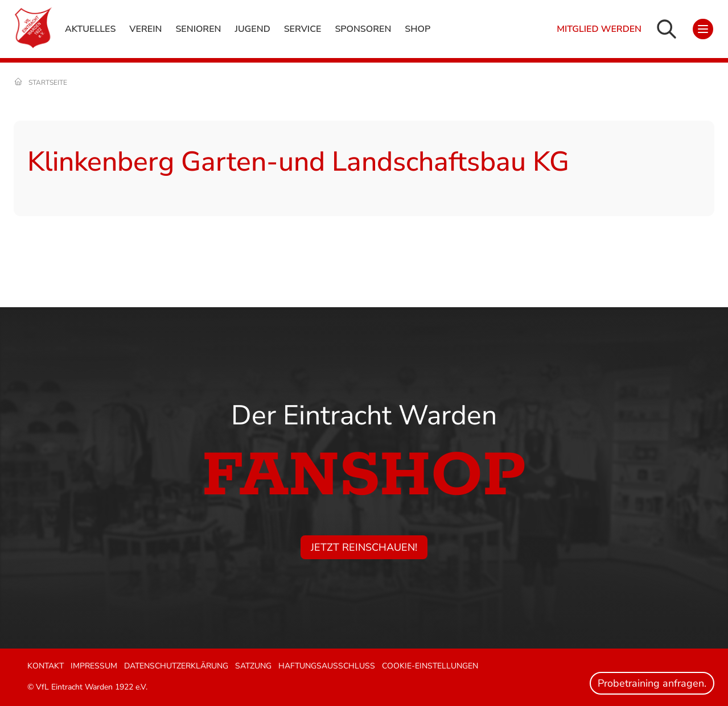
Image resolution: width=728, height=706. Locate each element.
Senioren (198, 29)
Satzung (253, 666)
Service (303, 29)
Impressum (94, 666)
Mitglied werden (599, 29)
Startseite (48, 82)
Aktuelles (90, 29)
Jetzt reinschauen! (364, 547)
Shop (418, 29)
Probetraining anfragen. (652, 683)
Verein (145, 29)
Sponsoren (363, 29)
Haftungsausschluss (327, 666)
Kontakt (46, 666)
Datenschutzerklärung (176, 666)
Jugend (252, 29)
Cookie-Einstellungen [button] (430, 666)
